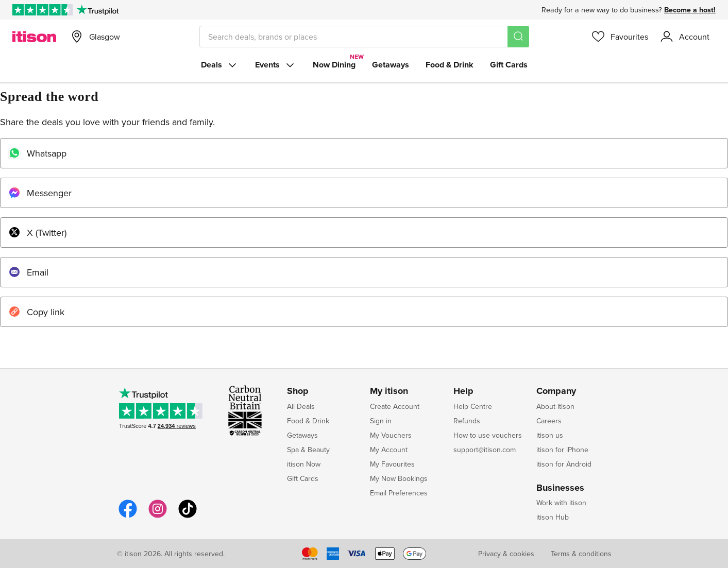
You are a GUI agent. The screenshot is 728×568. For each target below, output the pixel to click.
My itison (389, 391)
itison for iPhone (562, 450)
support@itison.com (485, 450)
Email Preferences (399, 493)
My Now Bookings (399, 478)
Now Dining (334, 65)
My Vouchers (391, 435)
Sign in (381, 421)
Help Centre (473, 406)
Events (276, 65)
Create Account (395, 406)
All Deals (301, 406)
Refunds (467, 421)
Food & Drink (450, 65)
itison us (550, 435)
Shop (298, 391)
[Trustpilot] (98, 10)
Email (28, 272)
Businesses (560, 488)
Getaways (391, 65)
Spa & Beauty (308, 450)
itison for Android (564, 464)
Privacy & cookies (506, 554)
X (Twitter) (37, 233)
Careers (549, 421)
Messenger (40, 193)
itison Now (304, 464)
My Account (389, 450)
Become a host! (690, 10)
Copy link (36, 312)
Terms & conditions (581, 554)
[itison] (34, 37)
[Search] (518, 37)
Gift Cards (509, 65)
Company (556, 391)
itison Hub (553, 517)
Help (463, 391)
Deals (220, 65)
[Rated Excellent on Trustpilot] (43, 10)
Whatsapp (37, 153)
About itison (555, 406)
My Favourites (392, 464)
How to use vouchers (488, 435)
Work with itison (561, 503)
